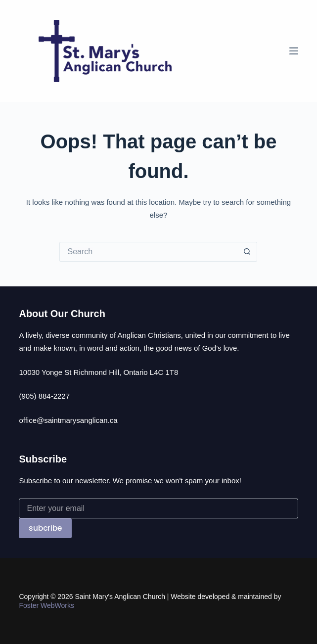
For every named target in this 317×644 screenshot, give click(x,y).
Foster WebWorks (46, 605)
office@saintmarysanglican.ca (68, 420)
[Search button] (247, 252)
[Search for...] (148, 252)
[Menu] (294, 51)
